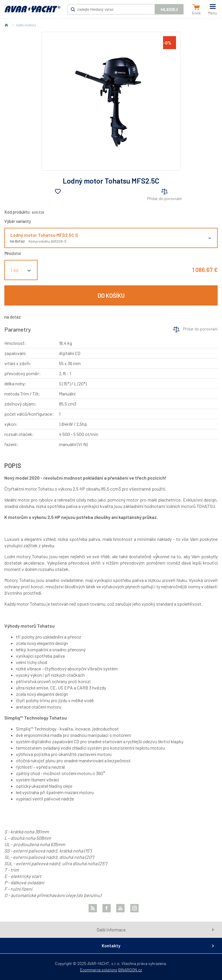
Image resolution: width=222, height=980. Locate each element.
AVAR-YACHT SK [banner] (32, 12)
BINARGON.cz (130, 970)
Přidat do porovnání (164, 198)
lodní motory (26, 25)
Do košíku (111, 295)
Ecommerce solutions (99, 970)
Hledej (169, 9)
